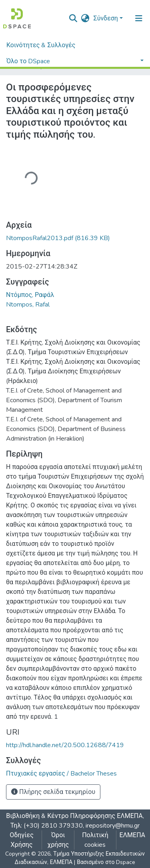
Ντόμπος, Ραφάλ (30, 295)
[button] (85, 18)
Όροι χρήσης (58, 840)
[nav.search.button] (73, 18)
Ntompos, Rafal (28, 305)
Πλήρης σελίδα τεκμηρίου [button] (53, 792)
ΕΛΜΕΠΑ (133, 835)
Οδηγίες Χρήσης (22, 840)
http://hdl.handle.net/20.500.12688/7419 (65, 745)
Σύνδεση (106, 18)
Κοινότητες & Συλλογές (41, 45)
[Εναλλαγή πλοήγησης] (139, 18)
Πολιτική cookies (95, 840)
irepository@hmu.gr (113, 826)
